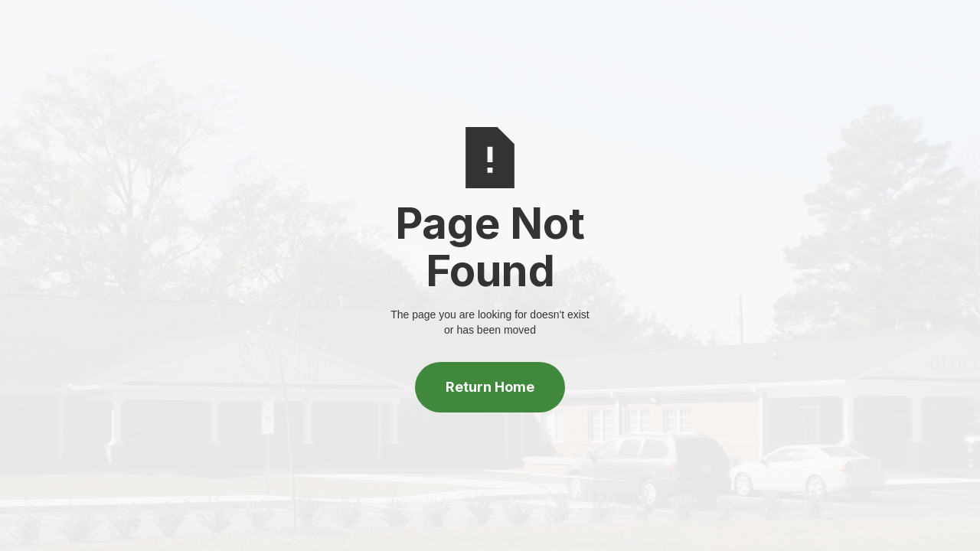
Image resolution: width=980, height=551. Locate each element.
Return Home (490, 387)
